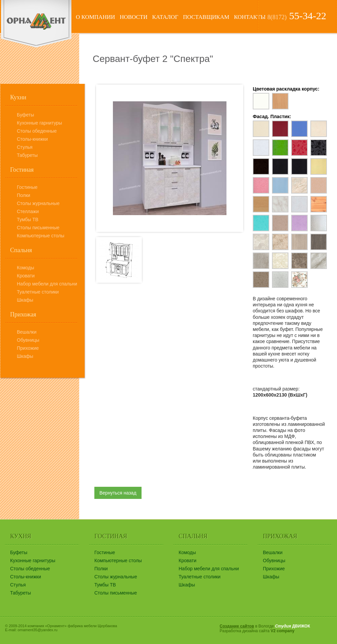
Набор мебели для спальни (47, 284)
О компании (95, 17)
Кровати (26, 276)
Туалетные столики (38, 292)
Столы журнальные (38, 203)
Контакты (250, 17)
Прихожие (28, 348)
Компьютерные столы (41, 236)
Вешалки (27, 332)
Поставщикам (206, 17)
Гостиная (22, 170)
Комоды (25, 268)
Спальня (21, 250)
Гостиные (27, 187)
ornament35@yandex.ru (37, 630)
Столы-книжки (32, 139)
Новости (133, 17)
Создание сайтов (237, 626)
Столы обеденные (37, 131)
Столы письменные (38, 228)
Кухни (18, 97)
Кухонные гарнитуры (39, 123)
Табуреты (27, 155)
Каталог (165, 17)
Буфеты (25, 115)
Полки (24, 195)
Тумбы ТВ (28, 219)
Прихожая (23, 314)
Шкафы (25, 300)
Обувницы (28, 340)
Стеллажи (28, 211)
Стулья (25, 147)
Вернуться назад (118, 493)
